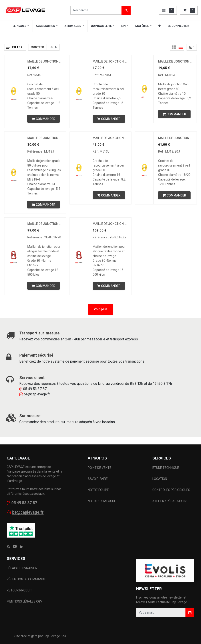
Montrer (37, 47)
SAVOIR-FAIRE (98, 479)
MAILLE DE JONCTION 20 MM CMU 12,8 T (175, 138)
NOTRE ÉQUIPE (98, 490)
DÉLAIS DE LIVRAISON (22, 568)
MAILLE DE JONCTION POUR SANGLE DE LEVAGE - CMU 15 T (110, 224)
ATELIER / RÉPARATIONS (170, 501)
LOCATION (160, 479)
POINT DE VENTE (100, 468)
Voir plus (101, 309)
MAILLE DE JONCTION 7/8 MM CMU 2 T (110, 61)
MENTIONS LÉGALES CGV (24, 601)
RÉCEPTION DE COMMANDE (26, 579)
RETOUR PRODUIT (19, 590)
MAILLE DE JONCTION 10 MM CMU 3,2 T (175, 61)
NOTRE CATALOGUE (102, 501)
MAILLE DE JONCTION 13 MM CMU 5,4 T (44, 138)
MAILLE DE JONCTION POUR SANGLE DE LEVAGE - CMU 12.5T (44, 224)
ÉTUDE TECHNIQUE (166, 468)
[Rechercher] (126, 10)
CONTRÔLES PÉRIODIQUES (171, 490)
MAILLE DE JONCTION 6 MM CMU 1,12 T (44, 61)
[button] (159, 26)
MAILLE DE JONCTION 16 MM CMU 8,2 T (110, 138)
